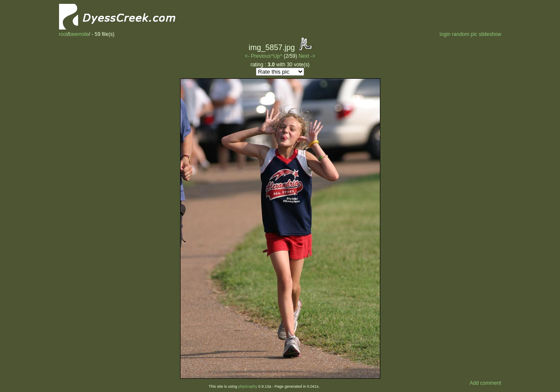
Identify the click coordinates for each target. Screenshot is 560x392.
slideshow (490, 34)
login (445, 34)
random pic (464, 34)
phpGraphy (248, 386)
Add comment (486, 383)
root (63, 34)
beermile (79, 34)
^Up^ (277, 56)
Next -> (307, 56)
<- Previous (258, 56)
